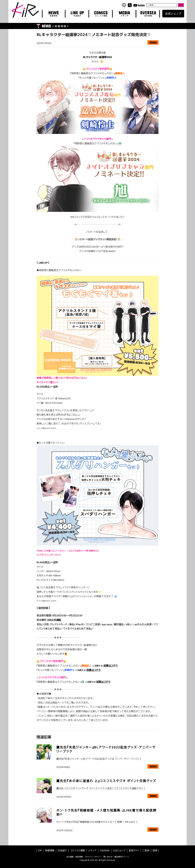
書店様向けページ (122, 857)
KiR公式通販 (54, 620)
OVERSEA (105, 851)
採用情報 (79, 857)
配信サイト (134, 851)
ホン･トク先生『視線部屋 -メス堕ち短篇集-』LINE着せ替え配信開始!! (106, 812)
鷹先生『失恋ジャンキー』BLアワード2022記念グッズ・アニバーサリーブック (106, 749)
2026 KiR (94, 860)
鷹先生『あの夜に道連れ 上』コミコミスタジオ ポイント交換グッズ (106, 781)
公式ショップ (119, 851)
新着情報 (50, 851)
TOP (40, 851)
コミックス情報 (78, 851)
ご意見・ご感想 (150, 851)
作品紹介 (62, 851)
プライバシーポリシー (93, 857)
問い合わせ (108, 857)
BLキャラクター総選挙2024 (97, 57)
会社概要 (70, 857)
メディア (92, 851)
